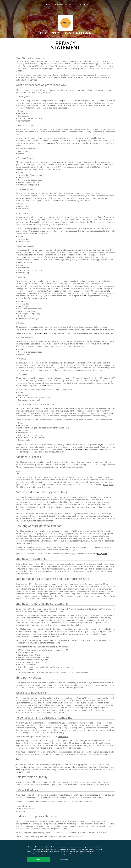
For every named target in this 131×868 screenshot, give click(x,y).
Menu (48, 5)
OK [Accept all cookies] (39, 860)
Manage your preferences (47, 854)
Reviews (58, 5)
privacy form (49, 143)
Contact (71, 5)
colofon (84, 5)
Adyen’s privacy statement (77, 449)
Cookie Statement (39, 333)
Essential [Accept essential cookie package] (64, 860)
